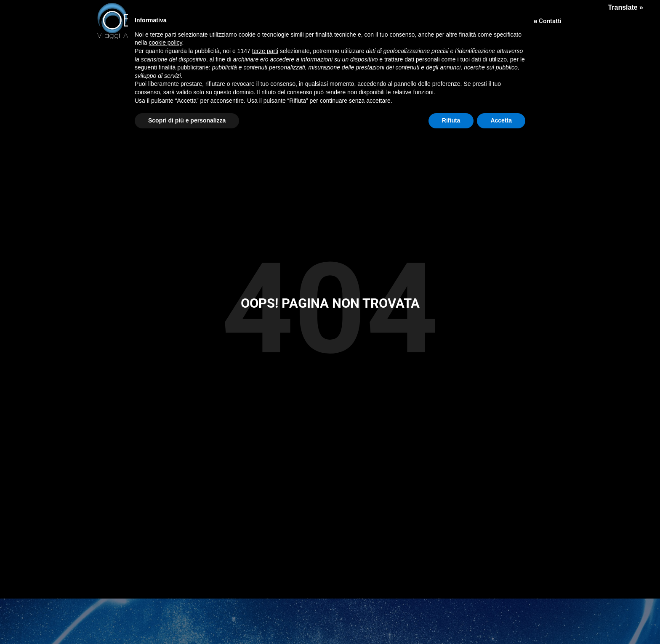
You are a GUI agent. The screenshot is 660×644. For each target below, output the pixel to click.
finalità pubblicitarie (184, 67)
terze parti (265, 51)
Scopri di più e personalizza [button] (187, 120)
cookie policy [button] (165, 43)
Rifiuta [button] (451, 120)
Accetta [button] (501, 120)
